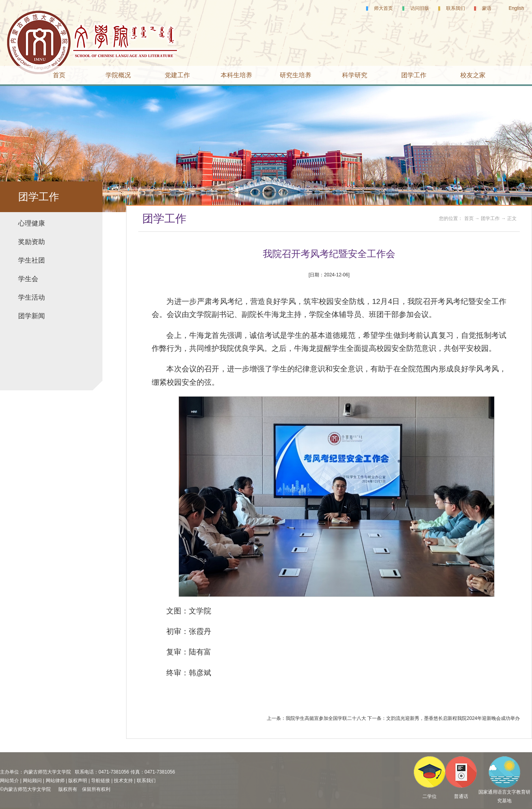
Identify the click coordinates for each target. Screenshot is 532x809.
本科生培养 (236, 75)
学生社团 (32, 260)
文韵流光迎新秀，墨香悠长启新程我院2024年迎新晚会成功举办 (453, 718)
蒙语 (487, 8)
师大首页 (383, 8)
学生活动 (32, 297)
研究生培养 (296, 75)
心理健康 (32, 223)
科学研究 (355, 75)
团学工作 (414, 75)
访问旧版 (420, 8)
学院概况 (118, 75)
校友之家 (473, 75)
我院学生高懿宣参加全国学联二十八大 (326, 718)
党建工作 (177, 75)
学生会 (28, 279)
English (516, 8)
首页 (59, 75)
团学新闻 (32, 316)
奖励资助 (32, 242)
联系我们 (456, 8)
